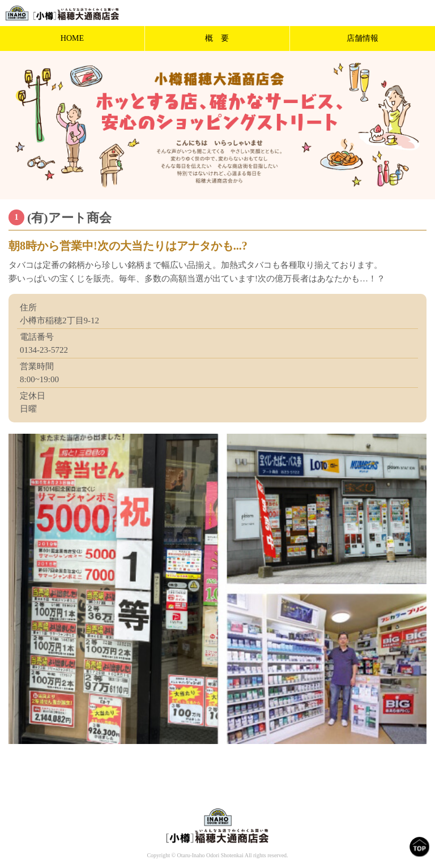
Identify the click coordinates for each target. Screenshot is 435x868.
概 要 (217, 38)
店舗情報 (362, 38)
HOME (72, 38)
